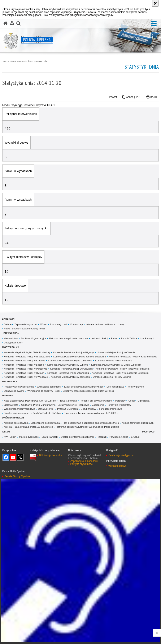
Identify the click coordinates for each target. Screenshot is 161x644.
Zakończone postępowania (46, 423)
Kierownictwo (11, 338)
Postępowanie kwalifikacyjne (19, 387)
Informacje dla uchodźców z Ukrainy (105, 324)
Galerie (8, 324)
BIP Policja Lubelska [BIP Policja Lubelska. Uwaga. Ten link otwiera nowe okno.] (50, 455)
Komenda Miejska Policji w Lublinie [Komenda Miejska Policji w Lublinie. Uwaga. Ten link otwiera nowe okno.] (114, 361)
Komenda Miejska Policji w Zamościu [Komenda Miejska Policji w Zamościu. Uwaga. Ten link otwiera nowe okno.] (70, 377)
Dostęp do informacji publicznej (77, 437)
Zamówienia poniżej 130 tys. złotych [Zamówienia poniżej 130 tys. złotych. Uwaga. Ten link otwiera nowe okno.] (34, 427)
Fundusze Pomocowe (111, 409)
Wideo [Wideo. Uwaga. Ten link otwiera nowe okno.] (44, 324)
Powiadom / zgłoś (119, 437)
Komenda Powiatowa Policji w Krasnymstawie (133, 357)
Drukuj (152, 97)
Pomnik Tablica (129, 338)
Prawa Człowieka (68, 401)
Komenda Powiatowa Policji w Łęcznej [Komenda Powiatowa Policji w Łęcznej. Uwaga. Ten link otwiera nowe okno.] (24, 365)
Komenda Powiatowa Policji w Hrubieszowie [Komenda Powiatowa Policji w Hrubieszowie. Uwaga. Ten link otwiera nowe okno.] (27, 357)
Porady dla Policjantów (119, 405)
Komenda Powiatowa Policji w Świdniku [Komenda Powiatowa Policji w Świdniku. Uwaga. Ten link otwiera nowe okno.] (68, 373)
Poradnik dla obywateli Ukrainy (96, 401)
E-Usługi (136, 437)
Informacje (7, 395)
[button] (154, 24)
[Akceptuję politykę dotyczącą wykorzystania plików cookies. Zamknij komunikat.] (155, 3)
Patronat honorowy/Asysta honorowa (69, 338)
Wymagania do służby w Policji (44, 391)
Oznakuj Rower (46, 409)
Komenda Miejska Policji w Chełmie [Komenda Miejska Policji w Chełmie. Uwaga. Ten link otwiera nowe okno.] (116, 352)
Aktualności (8, 319)
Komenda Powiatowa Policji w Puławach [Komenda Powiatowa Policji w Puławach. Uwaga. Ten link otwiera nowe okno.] (71, 369)
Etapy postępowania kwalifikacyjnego (84, 387)
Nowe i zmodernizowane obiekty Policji (24, 329)
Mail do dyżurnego (29, 437)
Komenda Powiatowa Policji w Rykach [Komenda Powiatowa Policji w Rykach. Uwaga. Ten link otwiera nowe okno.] (24, 373)
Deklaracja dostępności (121, 455)
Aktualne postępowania (16, 423)
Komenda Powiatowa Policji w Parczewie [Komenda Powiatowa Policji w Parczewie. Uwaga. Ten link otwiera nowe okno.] (25, 369)
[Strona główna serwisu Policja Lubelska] (5, 23)
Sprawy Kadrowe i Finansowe (73, 405)
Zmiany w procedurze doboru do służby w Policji (88, 391)
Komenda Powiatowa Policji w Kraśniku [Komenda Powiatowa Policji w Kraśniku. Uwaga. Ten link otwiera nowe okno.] (25, 361)
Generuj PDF (132, 97)
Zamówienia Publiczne (13, 418)
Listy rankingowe (115, 387)
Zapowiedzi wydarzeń (26, 324)
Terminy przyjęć (136, 387)
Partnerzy (120, 401)
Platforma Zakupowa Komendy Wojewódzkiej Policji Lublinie (88, 427)
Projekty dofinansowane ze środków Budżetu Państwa (32, 413)
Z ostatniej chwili (59, 324)
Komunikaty (77, 324)
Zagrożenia (98, 405)
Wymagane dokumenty (49, 387)
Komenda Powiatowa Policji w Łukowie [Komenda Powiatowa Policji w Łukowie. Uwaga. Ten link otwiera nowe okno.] (68, 365)
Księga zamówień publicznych (138, 423)
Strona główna (10, 61)
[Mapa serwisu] (12, 23)
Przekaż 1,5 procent (68, 409)
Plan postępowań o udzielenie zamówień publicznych (91, 423)
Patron (115, 338)
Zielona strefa (11, 405)
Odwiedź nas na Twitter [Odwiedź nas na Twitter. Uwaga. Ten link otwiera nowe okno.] (20, 457)
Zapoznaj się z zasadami (84, 461)
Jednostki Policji (100, 338)
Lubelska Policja (10, 333)
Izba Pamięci (147, 338)
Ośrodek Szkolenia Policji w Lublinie (112, 377)
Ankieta (8, 427)
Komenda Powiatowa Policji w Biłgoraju (74, 352)
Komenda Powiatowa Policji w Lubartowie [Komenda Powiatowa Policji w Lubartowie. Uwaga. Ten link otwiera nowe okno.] (70, 361)
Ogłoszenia (143, 401)
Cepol (132, 401)
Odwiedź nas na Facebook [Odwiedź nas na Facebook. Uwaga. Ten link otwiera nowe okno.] (6, 457)
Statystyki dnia (25, 61)
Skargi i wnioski (50, 437)
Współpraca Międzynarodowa (19, 409)
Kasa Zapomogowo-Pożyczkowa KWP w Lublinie (30, 401)
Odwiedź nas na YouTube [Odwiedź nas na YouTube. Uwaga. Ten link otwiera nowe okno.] (13, 457)
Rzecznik (102, 437)
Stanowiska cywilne (14, 391)
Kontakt (6, 432)
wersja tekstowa (117, 466)
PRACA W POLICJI (9, 381)
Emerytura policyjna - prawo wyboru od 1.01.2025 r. (91, 413)
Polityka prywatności (82, 464)
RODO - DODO (148, 432)
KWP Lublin (10, 437)
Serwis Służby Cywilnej (17, 476)
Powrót (111, 97)
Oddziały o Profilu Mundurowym (38, 405)
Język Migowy (89, 409)
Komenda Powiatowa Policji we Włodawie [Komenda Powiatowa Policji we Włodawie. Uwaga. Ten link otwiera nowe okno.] (26, 377)
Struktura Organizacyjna (34, 338)
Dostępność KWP (13, 343)
